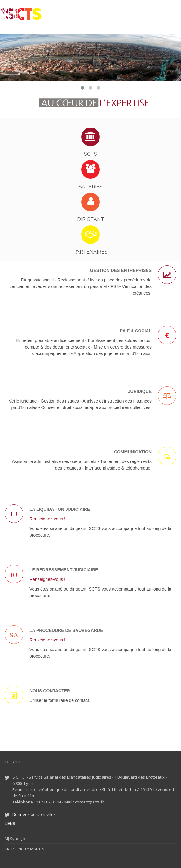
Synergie (18, 839)
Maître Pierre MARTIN (24, 849)
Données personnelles (34, 814)
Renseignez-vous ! (47, 519)
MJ (7, 839)
